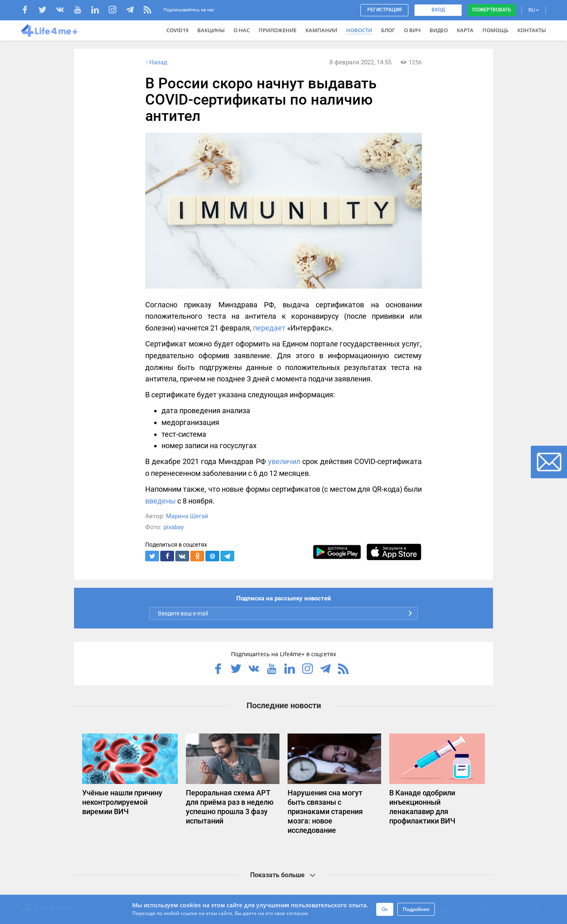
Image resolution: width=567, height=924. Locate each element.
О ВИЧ (412, 30)
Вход (438, 10)
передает (269, 328)
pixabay (174, 527)
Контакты (532, 30)
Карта (465, 30)
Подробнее (416, 909)
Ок (385, 909)
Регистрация (384, 10)
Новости (359, 30)
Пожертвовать (492, 10)
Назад (155, 62)
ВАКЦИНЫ (211, 30)
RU (534, 10)
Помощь (495, 30)
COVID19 (177, 30)
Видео (439, 30)
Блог (388, 30)
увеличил (284, 461)
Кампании (321, 30)
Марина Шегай (187, 516)
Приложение (278, 30)
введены (160, 501)
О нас (242, 30)
